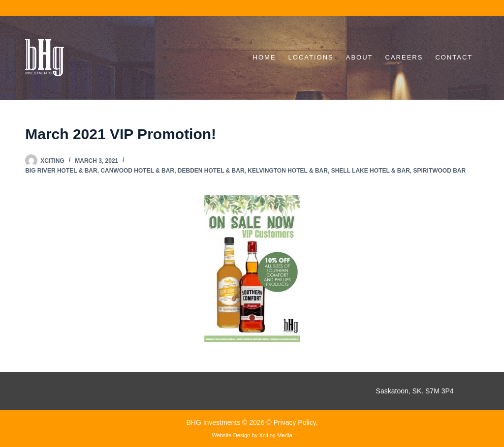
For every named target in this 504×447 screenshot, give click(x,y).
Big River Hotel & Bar (61, 171)
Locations (311, 57)
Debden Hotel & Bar (211, 171)
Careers (404, 57)
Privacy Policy (295, 422)
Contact (454, 57)
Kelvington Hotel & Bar (288, 171)
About (360, 57)
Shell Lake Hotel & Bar (371, 171)
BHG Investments (214, 422)
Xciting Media (276, 435)
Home (265, 57)
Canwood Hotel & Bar (137, 171)
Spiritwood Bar (440, 171)
